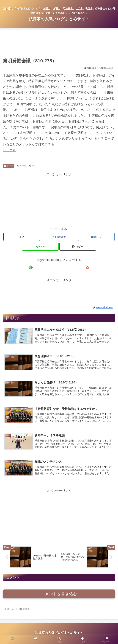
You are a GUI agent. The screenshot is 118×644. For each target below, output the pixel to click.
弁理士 (9, 166)
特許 (33, 166)
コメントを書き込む (59, 595)
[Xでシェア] (22, 237)
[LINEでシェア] (40, 247)
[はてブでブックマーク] (96, 237)
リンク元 (9, 150)
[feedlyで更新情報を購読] (31, 267)
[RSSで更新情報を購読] (87, 267)
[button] (78, 247)
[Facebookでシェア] (59, 237)
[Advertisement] (59, 45)
